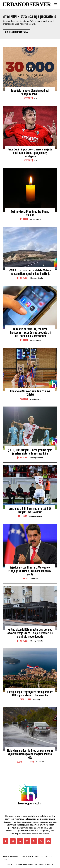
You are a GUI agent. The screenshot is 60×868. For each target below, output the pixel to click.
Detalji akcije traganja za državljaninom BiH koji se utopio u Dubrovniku (30, 694)
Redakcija (34, 579)
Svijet (26, 578)
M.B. (35, 98)
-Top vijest (23, 278)
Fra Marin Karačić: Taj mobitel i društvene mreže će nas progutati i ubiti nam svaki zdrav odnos (30, 333)
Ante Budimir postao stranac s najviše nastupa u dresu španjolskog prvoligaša (30, 153)
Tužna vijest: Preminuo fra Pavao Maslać (30, 213)
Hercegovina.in (35, 219)
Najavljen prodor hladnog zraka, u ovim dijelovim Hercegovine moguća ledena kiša (30, 754)
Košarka (23, 399)
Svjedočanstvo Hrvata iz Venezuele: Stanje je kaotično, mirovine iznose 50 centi (30, 571)
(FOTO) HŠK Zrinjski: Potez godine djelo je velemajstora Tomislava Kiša (30, 452)
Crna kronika (26, 699)
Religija (23, 219)
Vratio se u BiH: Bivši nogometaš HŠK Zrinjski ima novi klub (30, 510)
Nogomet (28, 98)
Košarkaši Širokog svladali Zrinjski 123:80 (30, 393)
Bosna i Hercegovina (26, 762)
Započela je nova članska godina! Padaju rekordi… (30, 92)
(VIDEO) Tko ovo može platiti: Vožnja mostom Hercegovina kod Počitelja (30, 272)
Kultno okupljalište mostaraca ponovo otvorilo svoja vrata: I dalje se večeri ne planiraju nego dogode (30, 633)
